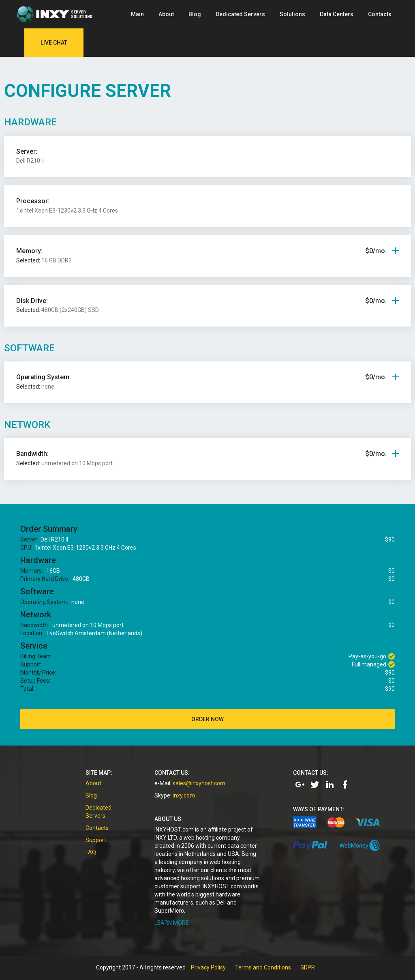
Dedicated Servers (240, 14)
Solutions (292, 14)
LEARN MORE (172, 923)
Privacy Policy (208, 967)
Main (137, 14)
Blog (195, 14)
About (166, 14)
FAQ (91, 852)
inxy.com (184, 795)
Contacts (380, 14)
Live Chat (54, 43)
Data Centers (337, 14)
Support (96, 840)
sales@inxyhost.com (199, 783)
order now (207, 719)
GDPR (308, 967)
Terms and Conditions (263, 967)
